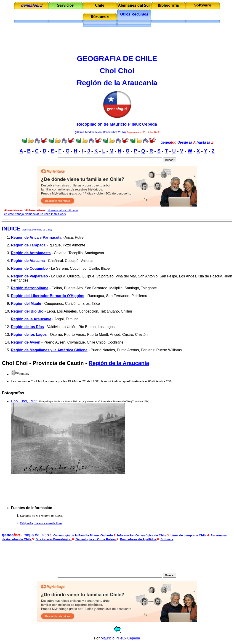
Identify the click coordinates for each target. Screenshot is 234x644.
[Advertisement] (117, 41)
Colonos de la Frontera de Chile (114, 402)
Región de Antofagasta (31, 253)
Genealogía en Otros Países (96, 539)
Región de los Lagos (29, 335)
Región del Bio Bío (27, 311)
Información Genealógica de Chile (142, 535)
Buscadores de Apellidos (138, 539)
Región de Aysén (26, 342)
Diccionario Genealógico (53, 539)
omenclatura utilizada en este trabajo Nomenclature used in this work (41, 212)
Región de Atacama (28, 261)
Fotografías (13, 393)
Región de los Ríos (27, 327)
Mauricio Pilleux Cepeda (120, 638)
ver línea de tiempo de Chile (37, 230)
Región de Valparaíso (29, 276)
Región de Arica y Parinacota (36, 237)
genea (168, 142)
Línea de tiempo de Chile (188, 535)
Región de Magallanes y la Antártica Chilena (49, 350)
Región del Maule (26, 304)
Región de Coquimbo (29, 268)
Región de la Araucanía (31, 319)
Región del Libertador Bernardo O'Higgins (48, 296)
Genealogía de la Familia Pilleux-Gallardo (83, 535)
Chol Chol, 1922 (24, 401)
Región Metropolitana (30, 288)
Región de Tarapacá (28, 245)
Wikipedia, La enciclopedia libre (41, 523)
